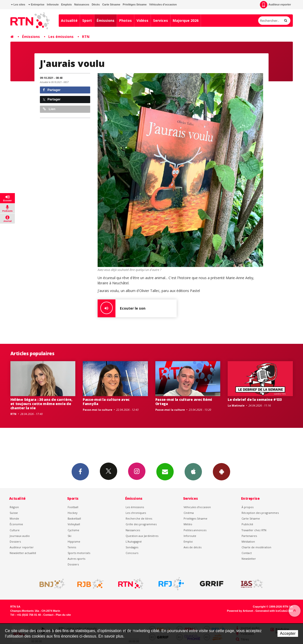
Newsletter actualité (23, 553)
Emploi (188, 542)
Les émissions (61, 37)
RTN (86, 37)
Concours (132, 553)
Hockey (72, 513)
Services (161, 20)
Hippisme (74, 542)
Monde (14, 518)
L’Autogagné (134, 542)
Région (14, 507)
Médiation (248, 542)
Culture (15, 530)
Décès (96, 4)
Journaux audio (20, 536)
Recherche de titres (139, 518)
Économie (16, 524)
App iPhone (193, 471)
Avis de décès (193, 547)
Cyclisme (73, 530)
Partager (52, 90)
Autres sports (76, 559)
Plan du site (63, 615)
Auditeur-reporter (275, 5)
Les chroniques (136, 513)
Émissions (106, 20)
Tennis (72, 547)
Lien (49, 109)
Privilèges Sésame (135, 4)
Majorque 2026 (186, 20)
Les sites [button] (18, 4)
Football (73, 507)
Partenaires (249, 536)
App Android (221, 471)
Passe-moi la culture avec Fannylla (106, 402)
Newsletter (249, 559)
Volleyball (74, 524)
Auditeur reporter (22, 547)
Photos (125, 20)
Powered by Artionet (240, 611)
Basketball (74, 518)
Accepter (288, 633)
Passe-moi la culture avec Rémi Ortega (184, 402)
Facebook (80, 471)
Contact (247, 553)
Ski (69, 536)
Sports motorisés (79, 553)
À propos (248, 507)
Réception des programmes (260, 513)
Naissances (82, 4)
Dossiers (15, 542)
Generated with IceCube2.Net (274, 611)
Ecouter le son (122, 308)
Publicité (247, 524)
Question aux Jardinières (142, 536)
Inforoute (53, 4)
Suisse (14, 513)
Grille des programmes (141, 524)
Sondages (132, 547)
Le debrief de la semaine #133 (255, 399)
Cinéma (189, 513)
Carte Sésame (111, 4)
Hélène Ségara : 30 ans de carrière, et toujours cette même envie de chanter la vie (41, 404)
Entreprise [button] (36, 4)
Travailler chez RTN (254, 530)
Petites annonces (195, 530)
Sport (87, 20)
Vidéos (142, 20)
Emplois (67, 4)
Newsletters (165, 471)
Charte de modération (256, 547)
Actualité (69, 20)
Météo (188, 524)
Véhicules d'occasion (163, 4)
